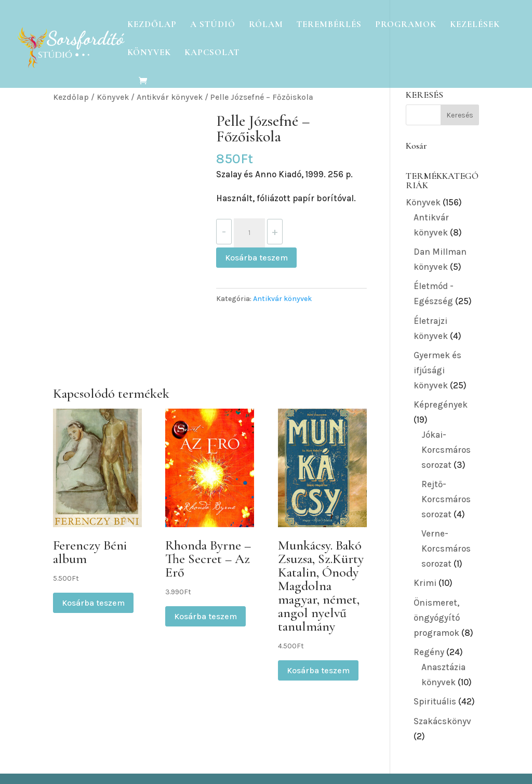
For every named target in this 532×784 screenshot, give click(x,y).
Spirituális (435, 701)
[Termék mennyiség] (249, 233)
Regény (429, 652)
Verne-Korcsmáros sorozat (446, 548)
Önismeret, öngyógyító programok (437, 618)
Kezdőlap (152, 25)
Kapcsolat (212, 53)
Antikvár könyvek (170, 97)
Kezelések (475, 25)
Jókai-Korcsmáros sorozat (446, 450)
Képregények (441, 404)
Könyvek (149, 53)
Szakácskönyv (442, 721)
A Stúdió (213, 25)
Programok (406, 25)
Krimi (425, 583)
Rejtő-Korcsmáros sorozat (446, 499)
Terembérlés (329, 25)
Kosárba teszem (256, 258)
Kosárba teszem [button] (93, 603)
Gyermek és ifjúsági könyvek (437, 370)
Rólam (266, 25)
